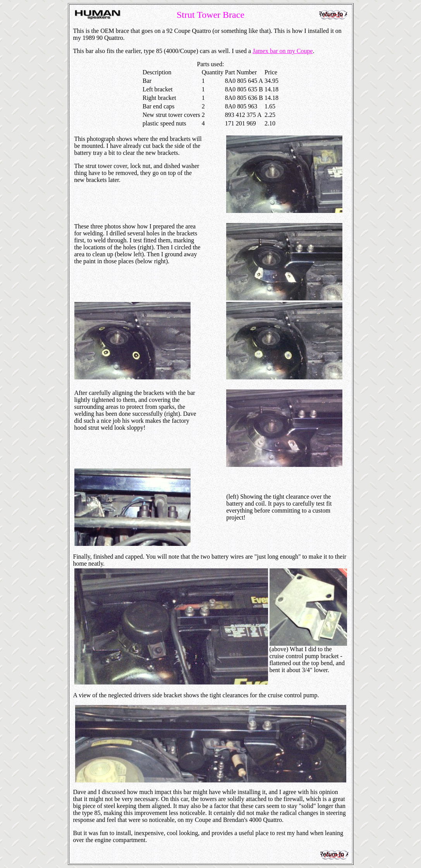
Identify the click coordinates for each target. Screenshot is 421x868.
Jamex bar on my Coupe (283, 51)
